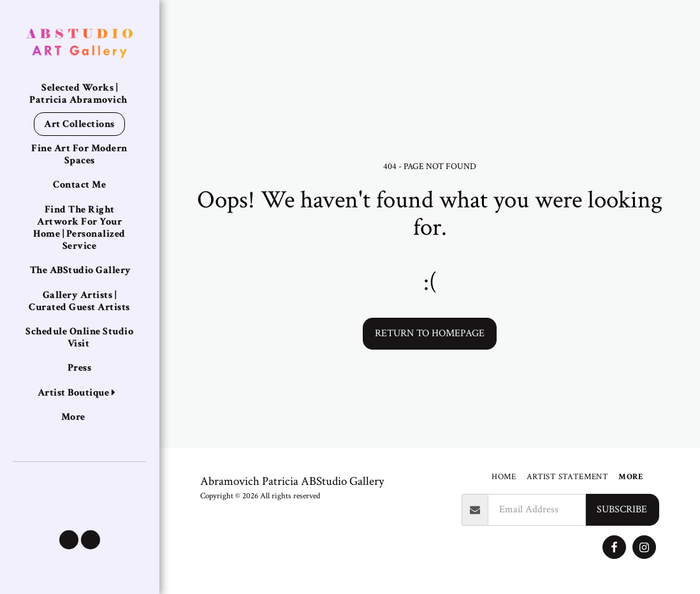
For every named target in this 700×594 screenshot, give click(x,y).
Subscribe (622, 509)
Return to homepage (430, 333)
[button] (69, 540)
